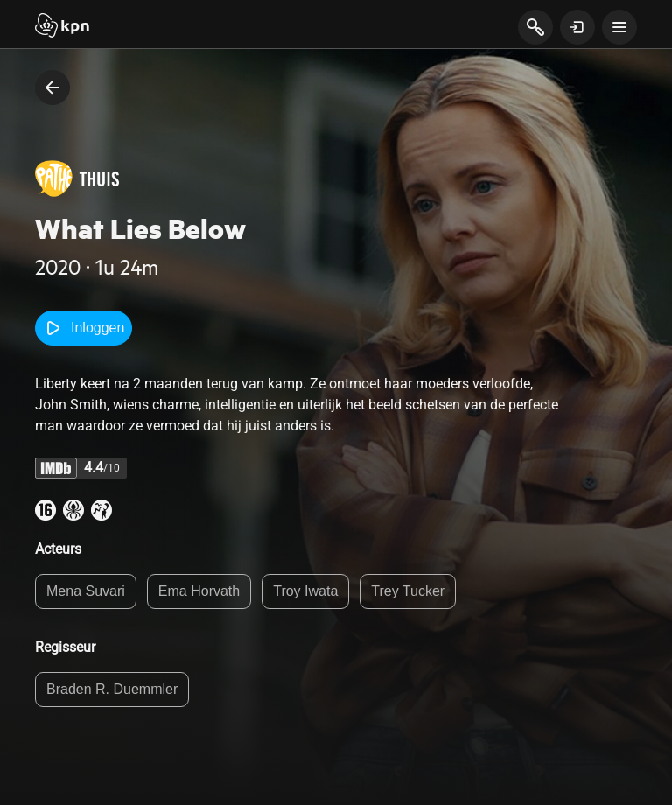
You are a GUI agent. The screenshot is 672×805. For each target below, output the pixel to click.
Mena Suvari (86, 591)
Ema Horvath (199, 591)
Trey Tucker (408, 591)
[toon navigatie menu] (619, 27)
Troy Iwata (305, 591)
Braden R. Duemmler (112, 689)
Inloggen (84, 328)
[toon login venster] (577, 27)
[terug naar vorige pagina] (52, 87)
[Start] (62, 27)
